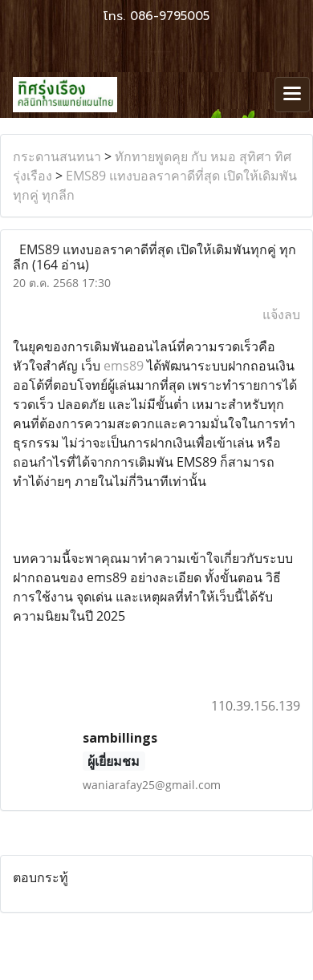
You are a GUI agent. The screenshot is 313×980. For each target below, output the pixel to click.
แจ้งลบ (281, 314)
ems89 (124, 366)
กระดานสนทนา (57, 156)
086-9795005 (170, 16)
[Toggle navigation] (292, 95)
